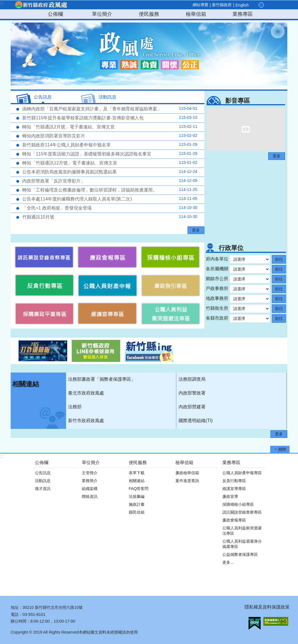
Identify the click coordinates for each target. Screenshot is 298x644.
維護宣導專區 (234, 489)
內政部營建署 (192, 407)
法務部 (75, 407)
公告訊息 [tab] (43, 97)
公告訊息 (43, 473)
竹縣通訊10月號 (109, 217)
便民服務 (149, 14)
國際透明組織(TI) (196, 421)
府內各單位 (217, 259)
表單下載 (137, 473)
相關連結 (26, 384)
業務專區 (243, 14)
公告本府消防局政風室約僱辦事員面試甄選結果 (109, 172)
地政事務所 (217, 298)
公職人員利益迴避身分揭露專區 (242, 544)
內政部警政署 (192, 393)
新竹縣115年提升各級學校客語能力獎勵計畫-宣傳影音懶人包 (109, 118)
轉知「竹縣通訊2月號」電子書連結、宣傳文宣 (109, 127)
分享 (274, 5)
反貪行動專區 (234, 481)
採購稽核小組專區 (238, 504)
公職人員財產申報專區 (242, 473)
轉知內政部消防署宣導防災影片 (109, 136)
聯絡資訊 (90, 496)
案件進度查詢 (187, 481)
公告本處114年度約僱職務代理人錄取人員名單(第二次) (109, 199)
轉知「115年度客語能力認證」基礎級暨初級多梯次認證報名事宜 (109, 154)
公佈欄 (55, 14)
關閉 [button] (282, 449)
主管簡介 (90, 473)
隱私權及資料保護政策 (267, 607)
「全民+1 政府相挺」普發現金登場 (109, 208)
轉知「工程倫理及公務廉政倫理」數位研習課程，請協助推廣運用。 (109, 190)
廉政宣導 (230, 496)
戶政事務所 (217, 288)
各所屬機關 (217, 269)
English (242, 5)
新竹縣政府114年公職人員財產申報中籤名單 (109, 145)
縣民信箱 (137, 512)
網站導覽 (200, 5)
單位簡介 (102, 14)
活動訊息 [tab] (107, 97)
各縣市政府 (217, 318)
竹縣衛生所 (217, 308)
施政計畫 (137, 504)
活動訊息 (43, 481)
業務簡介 (90, 481)
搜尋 (280, 5)
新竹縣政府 (222, 5)
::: (2, 3)
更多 (196, 230)
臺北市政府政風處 (86, 393)
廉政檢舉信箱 (187, 473)
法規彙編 (137, 496)
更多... (228, 562)
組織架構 (90, 489)
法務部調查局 (192, 379)
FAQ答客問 (139, 489)
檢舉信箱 (196, 14)
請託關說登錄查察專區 (242, 512)
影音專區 (238, 101)
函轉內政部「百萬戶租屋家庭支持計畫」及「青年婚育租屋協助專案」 (109, 109)
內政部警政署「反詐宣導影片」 (109, 181)
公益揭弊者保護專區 (240, 554)
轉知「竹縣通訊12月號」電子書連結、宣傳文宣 (109, 163)
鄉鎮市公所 (217, 279)
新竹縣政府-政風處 (41, 5)
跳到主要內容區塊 (3, 3)
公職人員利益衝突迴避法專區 (242, 531)
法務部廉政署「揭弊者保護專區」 (102, 379)
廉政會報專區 (234, 520)
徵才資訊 (43, 489)
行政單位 (231, 248)
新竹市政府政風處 (86, 421)
